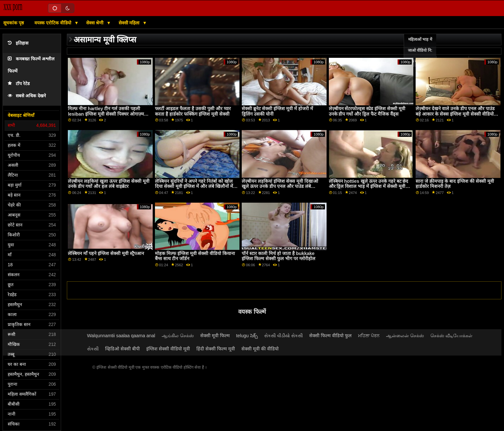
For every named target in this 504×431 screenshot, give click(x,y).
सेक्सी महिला (130, 23)
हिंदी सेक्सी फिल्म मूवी (216, 349)
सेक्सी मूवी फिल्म (215, 336)
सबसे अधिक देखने (27, 96)
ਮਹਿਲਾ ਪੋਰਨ (369, 336)
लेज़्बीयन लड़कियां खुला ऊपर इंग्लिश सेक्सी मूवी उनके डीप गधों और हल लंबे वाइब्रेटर (109, 184)
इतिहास (18, 43)
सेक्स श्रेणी (95, 23)
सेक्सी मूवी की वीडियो (260, 349)
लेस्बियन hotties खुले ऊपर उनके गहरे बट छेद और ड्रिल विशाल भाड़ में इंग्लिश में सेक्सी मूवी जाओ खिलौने (369, 186)
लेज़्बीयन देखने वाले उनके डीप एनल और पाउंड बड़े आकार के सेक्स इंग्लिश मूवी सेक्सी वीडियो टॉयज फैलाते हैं (455, 114)
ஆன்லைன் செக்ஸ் (405, 336)
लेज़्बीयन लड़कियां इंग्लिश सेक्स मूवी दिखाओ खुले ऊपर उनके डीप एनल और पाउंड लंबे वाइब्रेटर (280, 186)
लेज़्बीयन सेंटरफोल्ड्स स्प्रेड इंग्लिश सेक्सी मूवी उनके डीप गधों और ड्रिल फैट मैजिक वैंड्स (367, 111)
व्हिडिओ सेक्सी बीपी (122, 349)
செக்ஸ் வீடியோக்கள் (451, 336)
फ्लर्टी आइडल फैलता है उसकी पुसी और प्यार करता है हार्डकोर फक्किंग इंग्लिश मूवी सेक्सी (193, 111)
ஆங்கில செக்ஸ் (178, 336)
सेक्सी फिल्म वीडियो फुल (330, 336)
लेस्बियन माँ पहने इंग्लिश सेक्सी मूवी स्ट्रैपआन (106, 253)
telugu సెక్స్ (247, 336)
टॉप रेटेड (19, 84)
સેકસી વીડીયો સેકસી (283, 336)
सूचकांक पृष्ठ (14, 23)
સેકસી (93, 349)
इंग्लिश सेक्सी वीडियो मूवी (168, 349)
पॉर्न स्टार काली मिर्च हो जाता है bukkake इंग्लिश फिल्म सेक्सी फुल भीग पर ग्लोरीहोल (279, 256)
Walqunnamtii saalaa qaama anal (121, 336)
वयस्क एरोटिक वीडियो (54, 23)
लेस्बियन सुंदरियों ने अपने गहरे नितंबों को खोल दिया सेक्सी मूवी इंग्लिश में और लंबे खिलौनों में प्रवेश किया (194, 186)
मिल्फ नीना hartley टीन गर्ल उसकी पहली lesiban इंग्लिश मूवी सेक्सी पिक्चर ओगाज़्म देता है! (106, 114)
